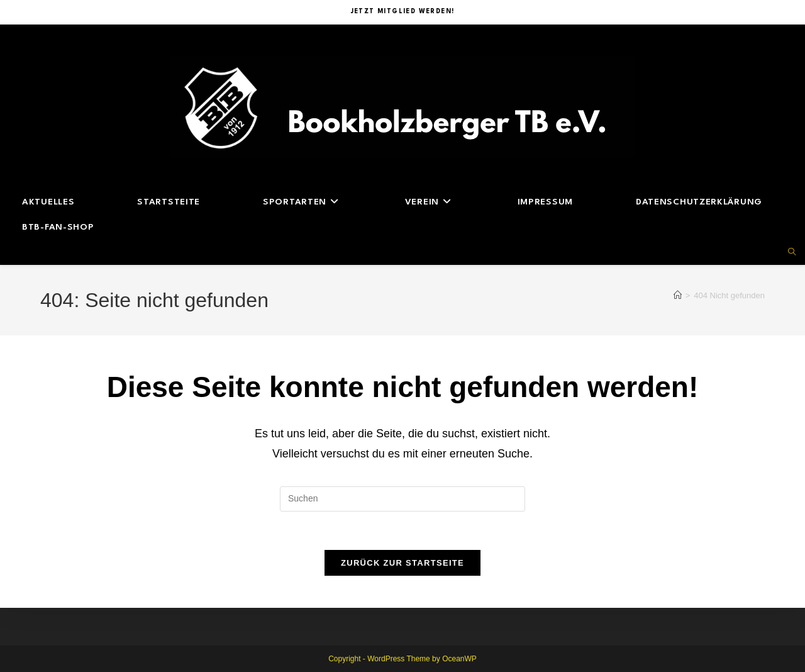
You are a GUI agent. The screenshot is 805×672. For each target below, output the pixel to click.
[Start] (678, 295)
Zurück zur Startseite (402, 563)
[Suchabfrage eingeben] (402, 499)
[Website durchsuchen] (792, 253)
